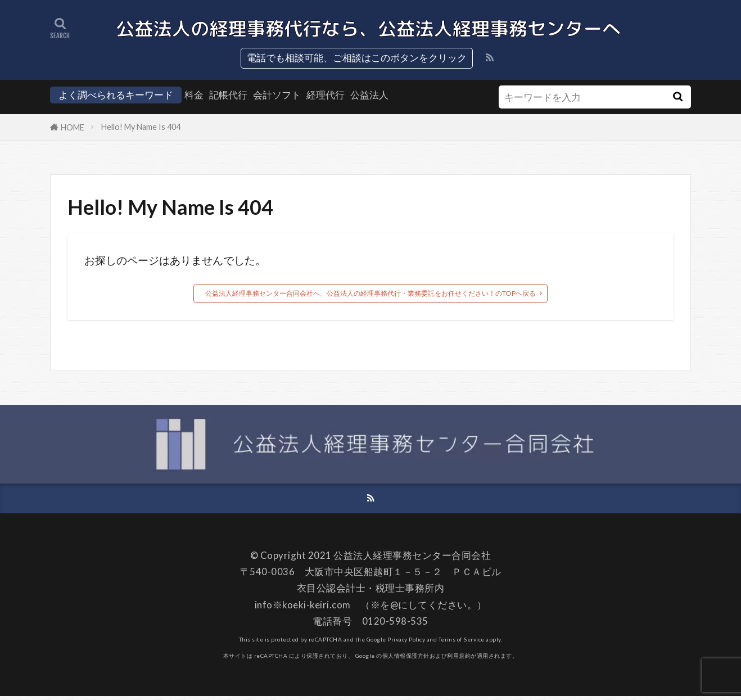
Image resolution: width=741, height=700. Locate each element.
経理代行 (326, 95)
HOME (73, 127)
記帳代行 (228, 95)
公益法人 (369, 95)
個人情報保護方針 (406, 660)
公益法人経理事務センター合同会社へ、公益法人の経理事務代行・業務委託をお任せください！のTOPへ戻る (371, 294)
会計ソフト (277, 95)
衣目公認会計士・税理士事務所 (366, 592)
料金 (194, 95)
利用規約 (459, 660)
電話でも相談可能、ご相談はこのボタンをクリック (357, 58)
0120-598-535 (395, 625)
